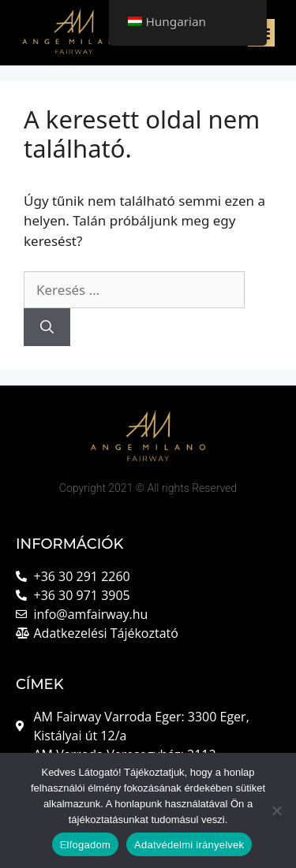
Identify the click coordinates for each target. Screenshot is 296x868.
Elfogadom (85, 845)
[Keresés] (47, 327)
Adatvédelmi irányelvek (189, 845)
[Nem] (276, 810)
